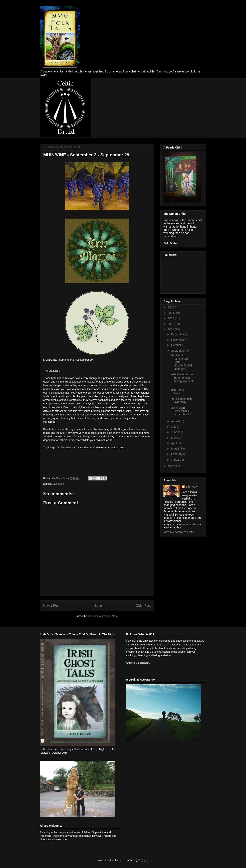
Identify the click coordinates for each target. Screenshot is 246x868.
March (175, 449)
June (174, 432)
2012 (171, 324)
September (178, 351)
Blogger (143, 860)
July (174, 427)
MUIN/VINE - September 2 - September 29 (181, 411)
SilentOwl (192, 487)
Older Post (143, 606)
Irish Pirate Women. (177, 392)
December (178, 334)
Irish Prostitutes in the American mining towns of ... (182, 379)
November (178, 340)
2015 (171, 307)
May (174, 438)
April (174, 443)
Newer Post (51, 606)
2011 (171, 329)
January (176, 460)
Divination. (59, 484)
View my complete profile (179, 532)
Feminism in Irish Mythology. (181, 400)
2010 (171, 466)
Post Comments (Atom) (105, 616)
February (177, 454)
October (176, 345)
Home (98, 606)
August (176, 421)
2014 (171, 313)
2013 (171, 318)
